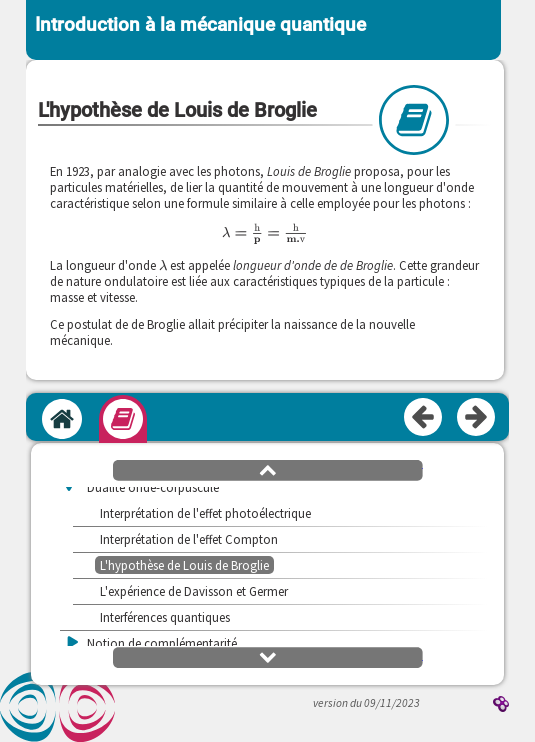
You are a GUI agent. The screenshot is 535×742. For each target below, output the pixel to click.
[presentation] (265, 233)
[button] (268, 469)
